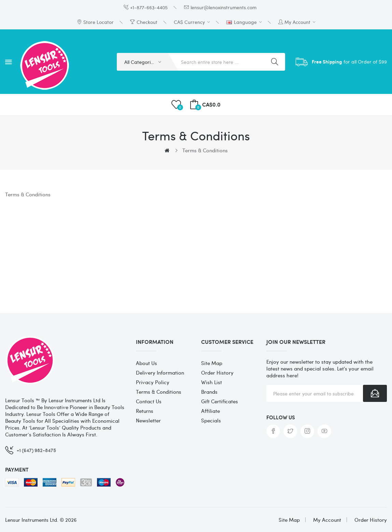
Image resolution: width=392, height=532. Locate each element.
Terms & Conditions (205, 150)
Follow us (281, 417)
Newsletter (148, 420)
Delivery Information (160, 373)
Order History (217, 373)
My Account (327, 520)
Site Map (212, 363)
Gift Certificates (220, 401)
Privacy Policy (153, 382)
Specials (211, 420)
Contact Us (149, 401)
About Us (146, 363)
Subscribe (375, 393)
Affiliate (211, 411)
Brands (209, 392)
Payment (17, 470)
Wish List (212, 382)
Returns (145, 411)
